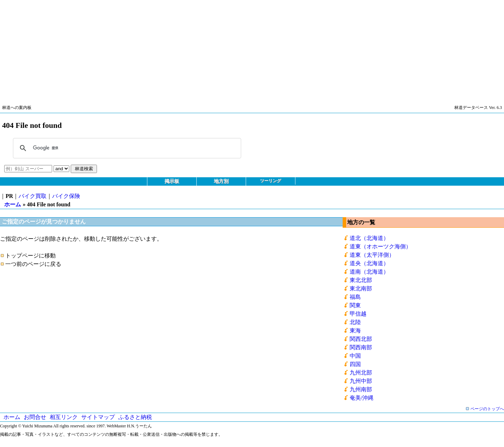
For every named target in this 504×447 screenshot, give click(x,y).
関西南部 (361, 347)
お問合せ (35, 417)
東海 (355, 331)
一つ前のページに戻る (33, 264)
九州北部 (361, 373)
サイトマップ (98, 417)
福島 (355, 297)
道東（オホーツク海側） (380, 246)
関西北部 (361, 339)
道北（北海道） (369, 238)
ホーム (13, 204)
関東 (355, 305)
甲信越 (358, 314)
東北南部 (361, 288)
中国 (355, 356)
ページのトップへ (487, 409)
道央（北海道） (369, 263)
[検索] (126, 148)
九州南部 (361, 389)
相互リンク (64, 417)
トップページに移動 (30, 256)
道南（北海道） (369, 272)
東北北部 (361, 280)
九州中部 (361, 381)
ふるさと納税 (135, 417)
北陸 (355, 322)
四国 (355, 364)
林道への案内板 (17, 108)
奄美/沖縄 (362, 398)
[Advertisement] (210, 49)
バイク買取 (33, 196)
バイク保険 (66, 196)
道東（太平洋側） (372, 255)
